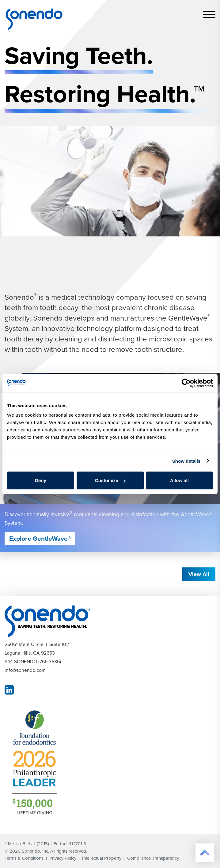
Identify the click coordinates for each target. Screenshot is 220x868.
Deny (41, 480)
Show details (186, 461)
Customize (110, 480)
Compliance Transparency (153, 858)
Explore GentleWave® (40, 538)
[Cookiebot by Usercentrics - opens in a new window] (186, 383)
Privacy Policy (63, 858)
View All (199, 574)
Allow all (179, 480)
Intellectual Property (102, 858)
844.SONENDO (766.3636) (33, 661)
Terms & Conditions (24, 858)
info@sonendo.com (25, 670)
